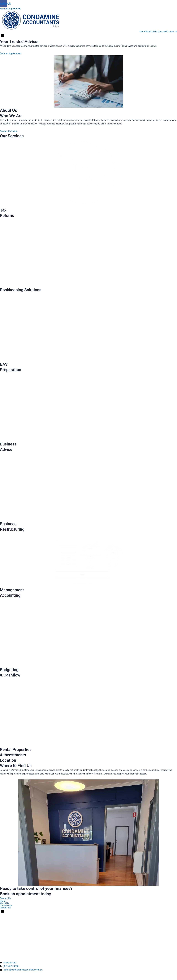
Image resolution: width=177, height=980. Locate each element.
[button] (88, 36)
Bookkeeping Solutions (21, 290)
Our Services (160, 32)
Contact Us (172, 32)
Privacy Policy (8, 976)
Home (142, 32)
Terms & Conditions (28, 976)
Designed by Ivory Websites (14, 979)
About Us (150, 32)
